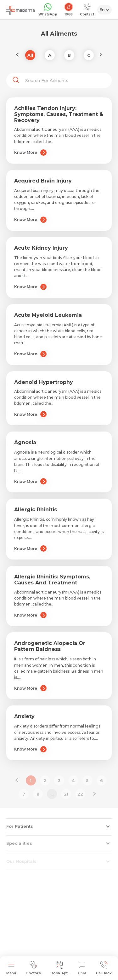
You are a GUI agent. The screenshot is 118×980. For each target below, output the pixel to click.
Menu (11, 968)
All (30, 55)
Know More (30, 153)
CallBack (104, 968)
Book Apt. (60, 968)
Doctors (33, 968)
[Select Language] (105, 10)
